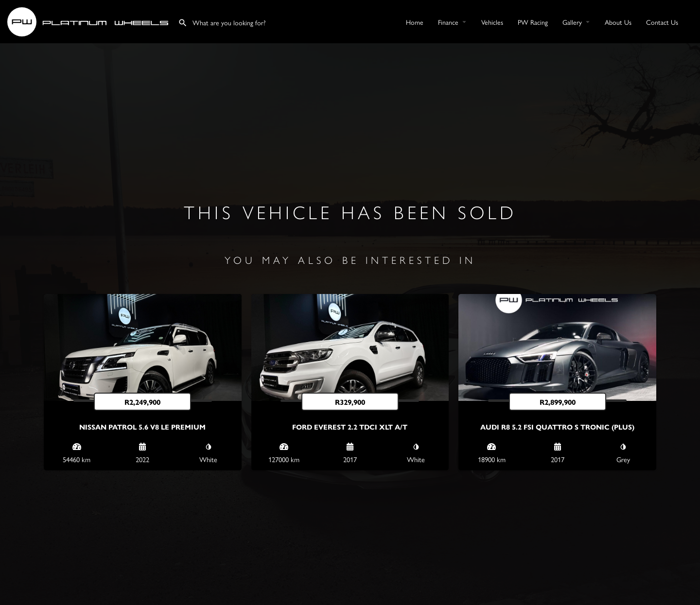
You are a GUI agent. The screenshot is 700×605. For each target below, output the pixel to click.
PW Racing (533, 22)
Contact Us (662, 22)
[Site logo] (89, 20)
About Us (618, 22)
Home (415, 22)
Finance (448, 22)
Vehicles (492, 22)
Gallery (572, 22)
